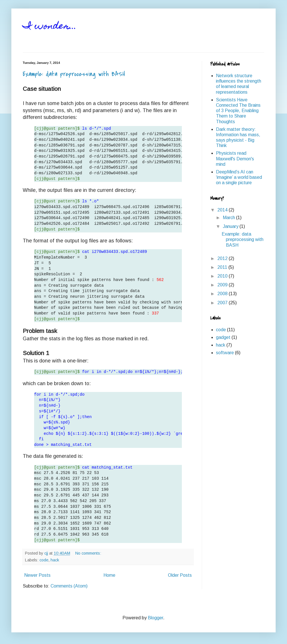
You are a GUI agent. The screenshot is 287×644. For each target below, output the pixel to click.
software (225, 353)
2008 (223, 294)
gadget (223, 337)
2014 (223, 210)
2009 (223, 285)
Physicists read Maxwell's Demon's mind (235, 159)
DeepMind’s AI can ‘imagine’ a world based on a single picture (239, 177)
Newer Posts (37, 575)
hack (55, 560)
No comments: (89, 553)
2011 (223, 267)
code (44, 560)
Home (109, 575)
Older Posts (180, 575)
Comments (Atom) (69, 586)
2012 (223, 258)
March (229, 218)
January (231, 226)
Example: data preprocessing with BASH (74, 74)
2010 (223, 276)
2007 (223, 303)
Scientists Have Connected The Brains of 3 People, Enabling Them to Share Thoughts (238, 111)
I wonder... (50, 27)
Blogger (155, 618)
